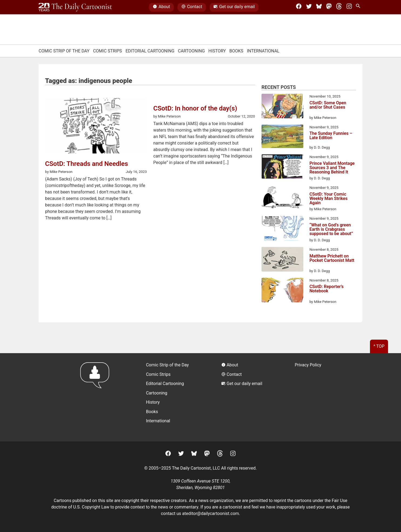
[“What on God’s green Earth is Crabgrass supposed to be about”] (282, 229)
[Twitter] (309, 7)
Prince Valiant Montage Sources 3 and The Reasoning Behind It (332, 168)
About (161, 7)
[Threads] (339, 7)
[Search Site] (359, 7)
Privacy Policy (308, 365)
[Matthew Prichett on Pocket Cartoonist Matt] (282, 260)
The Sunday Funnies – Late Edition (331, 136)
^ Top (379, 346)
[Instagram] (349, 7)
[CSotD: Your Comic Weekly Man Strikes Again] (282, 198)
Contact (192, 7)
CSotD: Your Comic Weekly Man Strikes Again (329, 199)
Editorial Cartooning (150, 51)
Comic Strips (108, 51)
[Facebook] (299, 7)
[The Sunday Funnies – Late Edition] (282, 137)
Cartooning (191, 51)
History (217, 51)
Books (236, 51)
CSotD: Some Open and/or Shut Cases (328, 105)
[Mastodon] (329, 7)
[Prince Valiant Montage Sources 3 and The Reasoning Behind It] (282, 167)
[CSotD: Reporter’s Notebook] (282, 291)
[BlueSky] (319, 7)
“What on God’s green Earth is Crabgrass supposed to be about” (331, 230)
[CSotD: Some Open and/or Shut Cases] (282, 107)
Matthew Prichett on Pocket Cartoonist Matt (332, 258)
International (263, 51)
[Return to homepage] (96, 397)
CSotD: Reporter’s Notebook (327, 289)
